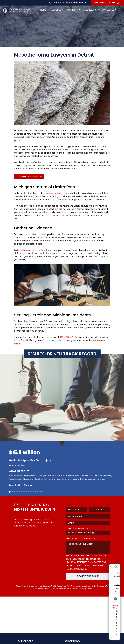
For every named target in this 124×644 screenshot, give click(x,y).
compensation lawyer (58, 215)
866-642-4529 (74, 3)
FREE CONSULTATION (104, 3)
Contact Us (109, 10)
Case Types (72, 10)
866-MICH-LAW (67, 337)
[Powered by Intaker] (103, 639)
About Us (56, 10)
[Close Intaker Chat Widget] (116, 566)
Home (41, 10)
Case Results (90, 10)
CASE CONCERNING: (77, 529)
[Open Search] (120, 10)
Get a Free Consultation (29, 176)
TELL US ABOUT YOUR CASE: (80, 539)
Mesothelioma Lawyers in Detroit (33, 250)
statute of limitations (55, 193)
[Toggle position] (111, 566)
